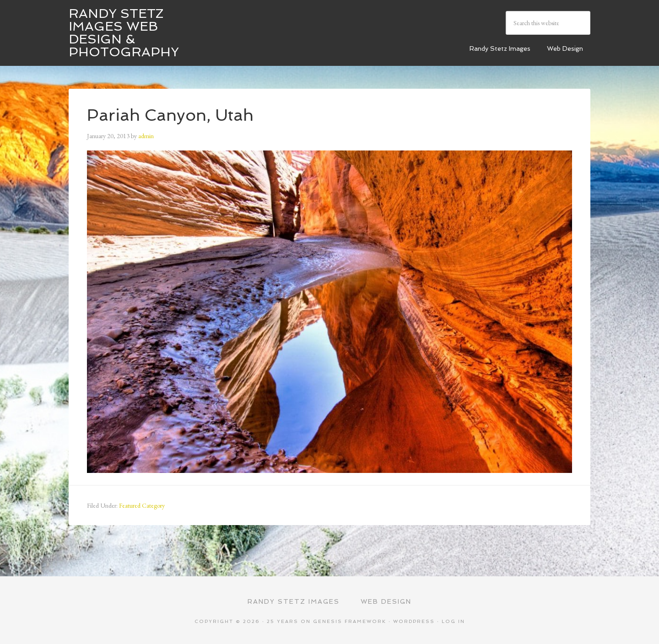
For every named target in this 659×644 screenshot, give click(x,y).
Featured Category (142, 505)
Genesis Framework (350, 621)
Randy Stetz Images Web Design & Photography (124, 33)
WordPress (414, 621)
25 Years (283, 621)
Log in (453, 621)
